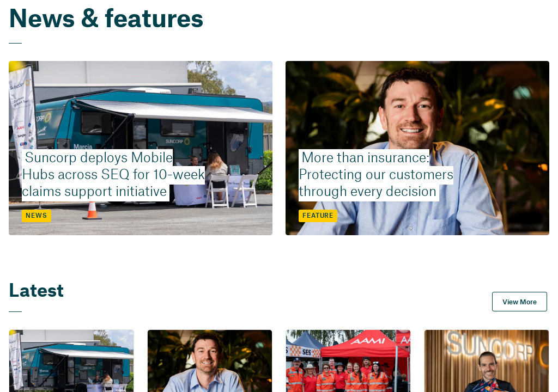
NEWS (36, 216)
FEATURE (318, 216)
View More (520, 302)
